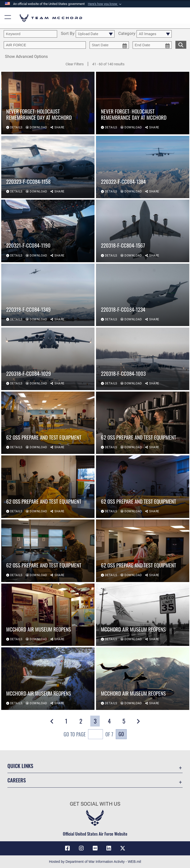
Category (127, 34)
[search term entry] (30, 34)
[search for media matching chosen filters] (181, 44)
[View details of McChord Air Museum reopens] (48, 615)
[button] (105, 4)
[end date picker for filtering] (152, 45)
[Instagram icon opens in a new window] (81, 848)
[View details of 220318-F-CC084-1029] (48, 359)
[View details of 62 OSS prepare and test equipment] (48, 423)
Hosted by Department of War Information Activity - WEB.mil (95, 862)
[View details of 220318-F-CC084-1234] (143, 295)
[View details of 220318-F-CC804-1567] (143, 231)
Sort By (68, 34)
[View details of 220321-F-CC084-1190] (48, 231)
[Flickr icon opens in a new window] (95, 848)
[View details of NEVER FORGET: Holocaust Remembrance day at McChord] (48, 103)
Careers (17, 780)
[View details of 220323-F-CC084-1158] (48, 167)
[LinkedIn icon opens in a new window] (109, 848)
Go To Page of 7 (88, 735)
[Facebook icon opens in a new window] (67, 848)
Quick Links (20, 766)
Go (121, 734)
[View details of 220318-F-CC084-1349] (48, 295)
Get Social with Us (95, 804)
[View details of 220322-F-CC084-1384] (143, 167)
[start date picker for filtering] (109, 45)
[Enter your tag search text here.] (45, 45)
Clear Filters (75, 64)
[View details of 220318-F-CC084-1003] (143, 359)
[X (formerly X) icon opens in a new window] (123, 848)
